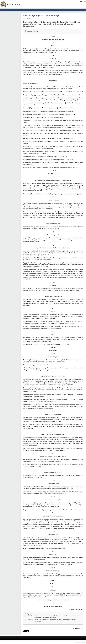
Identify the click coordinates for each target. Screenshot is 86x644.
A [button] (80, 1)
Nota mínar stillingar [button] (85, 1)
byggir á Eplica (80, 642)
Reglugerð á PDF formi (32, 31)
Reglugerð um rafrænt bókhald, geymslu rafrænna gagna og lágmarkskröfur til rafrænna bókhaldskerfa (55, 621)
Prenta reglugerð (79, 629)
